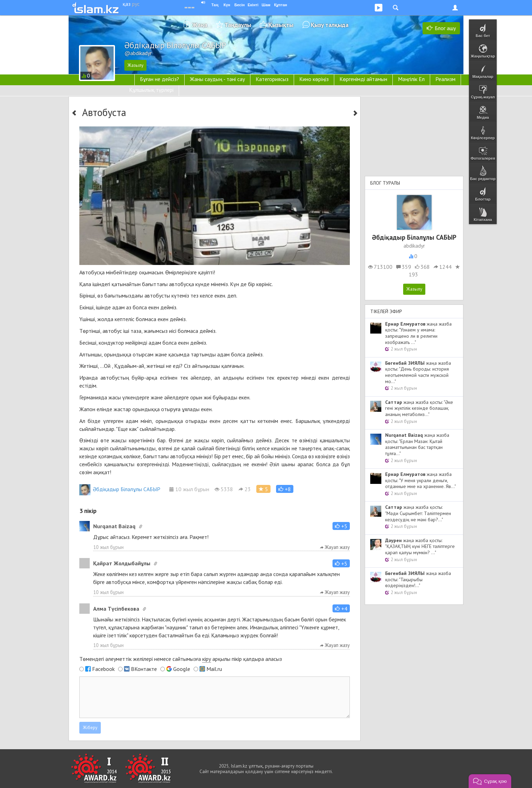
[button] (285, 489)
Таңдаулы (238, 25)
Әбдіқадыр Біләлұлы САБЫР (120, 489)
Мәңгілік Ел (411, 79)
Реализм (445, 79)
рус (136, 4)
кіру (207, 659)
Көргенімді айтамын (363, 79)
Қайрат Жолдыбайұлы (122, 563)
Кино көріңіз (314, 79)
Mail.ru (214, 669)
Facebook (103, 669)
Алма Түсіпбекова (116, 609)
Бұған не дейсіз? (159, 79)
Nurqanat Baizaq (114, 526)
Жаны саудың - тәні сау (217, 79)
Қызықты (281, 25)
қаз (127, 4)
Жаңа (200, 25)
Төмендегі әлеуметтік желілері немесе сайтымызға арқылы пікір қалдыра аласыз (181, 659)
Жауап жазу (335, 547)
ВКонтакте (144, 669)
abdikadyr (414, 246)
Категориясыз (272, 79)
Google (182, 669)
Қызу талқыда (330, 25)
